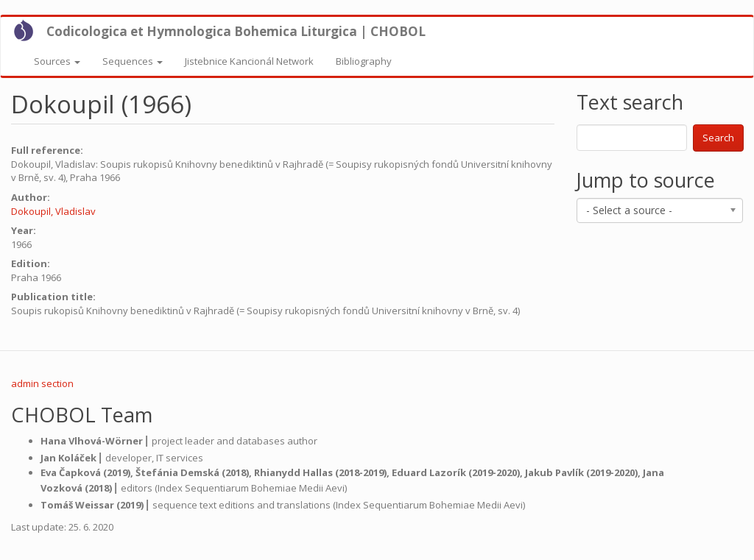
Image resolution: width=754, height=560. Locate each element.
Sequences (133, 61)
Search (718, 138)
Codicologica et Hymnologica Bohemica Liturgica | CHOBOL (236, 31)
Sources (57, 61)
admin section (42, 383)
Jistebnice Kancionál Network (249, 61)
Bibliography (364, 61)
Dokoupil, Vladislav (53, 211)
